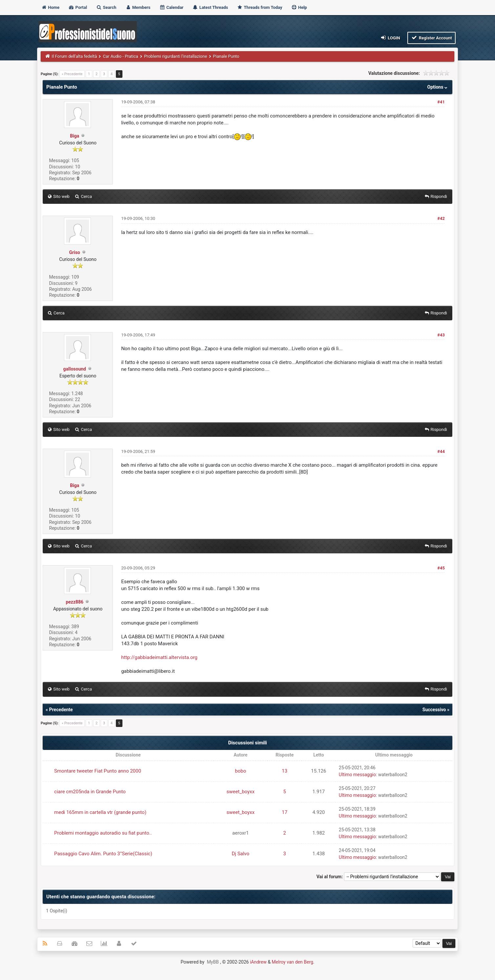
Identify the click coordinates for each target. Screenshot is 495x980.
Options (438, 87)
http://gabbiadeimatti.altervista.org (159, 657)
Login (390, 38)
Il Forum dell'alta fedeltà (75, 56)
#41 (441, 102)
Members (138, 7)
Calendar (171, 7)
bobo (241, 771)
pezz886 (75, 602)
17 (285, 812)
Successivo (434, 710)
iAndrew (258, 962)
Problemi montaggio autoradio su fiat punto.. (103, 833)
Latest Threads (210, 7)
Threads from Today (260, 7)
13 (285, 771)
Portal (78, 7)
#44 (441, 451)
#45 (441, 568)
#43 (441, 335)
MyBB (213, 962)
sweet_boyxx (240, 792)
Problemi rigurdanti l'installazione (176, 56)
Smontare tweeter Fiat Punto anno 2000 (98, 771)
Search (106, 7)
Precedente (61, 710)
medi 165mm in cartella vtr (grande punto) (100, 812)
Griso (75, 252)
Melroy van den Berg (292, 962)
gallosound (75, 369)
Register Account (431, 38)
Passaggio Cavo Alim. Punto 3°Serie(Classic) (103, 854)
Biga (75, 136)
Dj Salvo (241, 854)
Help (299, 7)
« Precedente (72, 74)
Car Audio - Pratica (120, 56)
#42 (441, 218)
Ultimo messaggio (357, 775)
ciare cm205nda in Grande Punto (90, 792)
